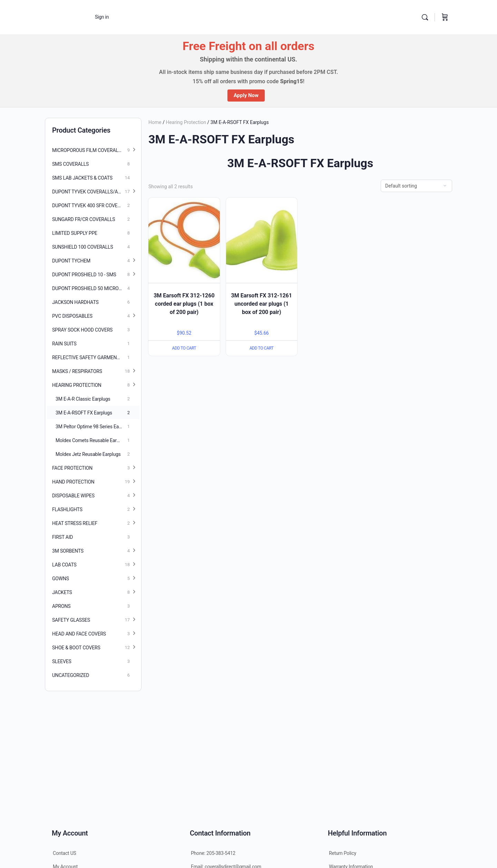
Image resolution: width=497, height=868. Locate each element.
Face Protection (72, 468)
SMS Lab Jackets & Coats (82, 178)
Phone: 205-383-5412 (213, 853)
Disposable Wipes (73, 496)
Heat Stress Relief (75, 523)
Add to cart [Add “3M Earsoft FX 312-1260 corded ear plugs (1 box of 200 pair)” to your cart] (184, 348)
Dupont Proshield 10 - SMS (84, 275)
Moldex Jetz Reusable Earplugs (88, 454)
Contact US (65, 853)
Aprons (61, 606)
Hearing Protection (186, 122)
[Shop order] (416, 186)
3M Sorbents (68, 551)
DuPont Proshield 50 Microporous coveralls (96, 288)
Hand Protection (73, 482)
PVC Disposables (72, 316)
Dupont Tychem (71, 261)
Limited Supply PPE (75, 233)
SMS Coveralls (70, 164)
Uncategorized (71, 675)
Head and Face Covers (79, 634)
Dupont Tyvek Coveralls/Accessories (96, 192)
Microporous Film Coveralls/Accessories (96, 150)
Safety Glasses (71, 620)
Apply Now (246, 95)
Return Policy (343, 853)
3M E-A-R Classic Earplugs (83, 399)
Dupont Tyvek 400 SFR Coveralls (92, 206)
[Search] (425, 17)
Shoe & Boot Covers (76, 648)
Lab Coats (64, 565)
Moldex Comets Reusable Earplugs (92, 440)
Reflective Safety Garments (87, 357)
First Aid (62, 537)
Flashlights (67, 509)
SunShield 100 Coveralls (83, 247)
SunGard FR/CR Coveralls (84, 219)
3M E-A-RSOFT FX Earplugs (84, 413)
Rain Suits (64, 344)
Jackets (62, 592)
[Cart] (445, 17)
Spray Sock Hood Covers (82, 330)
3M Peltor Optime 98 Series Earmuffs (94, 427)
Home (155, 122)
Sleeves (62, 661)
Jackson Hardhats (75, 302)
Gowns (61, 579)
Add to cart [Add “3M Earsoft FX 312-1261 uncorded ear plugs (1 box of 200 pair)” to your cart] (262, 348)
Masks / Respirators (77, 371)
